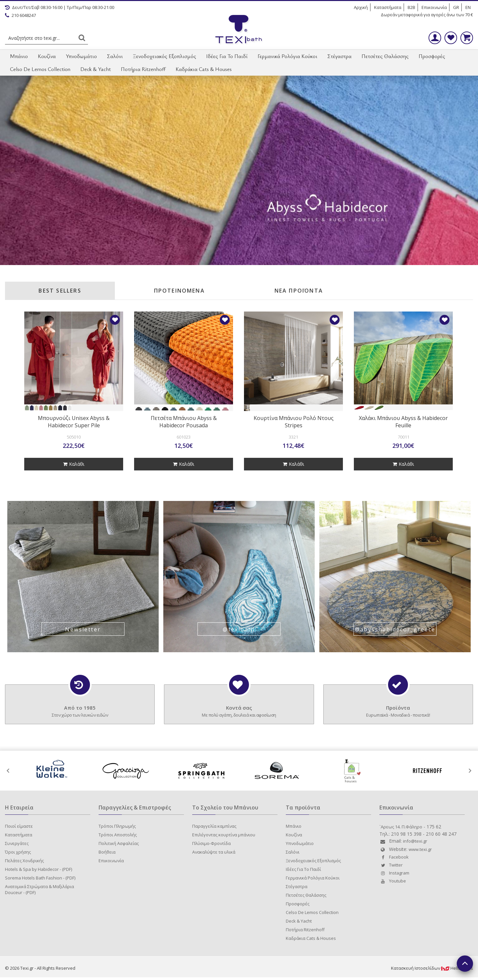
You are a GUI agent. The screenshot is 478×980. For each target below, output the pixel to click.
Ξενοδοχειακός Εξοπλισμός (164, 56)
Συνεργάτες (17, 843)
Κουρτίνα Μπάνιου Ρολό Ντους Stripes (294, 422)
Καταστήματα (388, 7)
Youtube (393, 881)
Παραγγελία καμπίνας (214, 826)
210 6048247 (20, 15)
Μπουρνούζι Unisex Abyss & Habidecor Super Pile (74, 422)
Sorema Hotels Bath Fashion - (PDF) (40, 878)
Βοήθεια (107, 852)
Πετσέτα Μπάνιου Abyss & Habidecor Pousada (184, 422)
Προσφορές (432, 56)
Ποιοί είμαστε (19, 826)
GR (456, 7)
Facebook (394, 857)
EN (468, 7)
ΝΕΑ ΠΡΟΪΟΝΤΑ (299, 291)
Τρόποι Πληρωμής (117, 826)
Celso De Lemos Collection (40, 69)
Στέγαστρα (339, 56)
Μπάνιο (19, 56)
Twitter (391, 865)
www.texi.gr (420, 849)
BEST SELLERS (60, 291)
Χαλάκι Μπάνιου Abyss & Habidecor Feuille (403, 422)
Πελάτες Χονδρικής (24, 861)
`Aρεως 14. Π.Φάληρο (401, 827)
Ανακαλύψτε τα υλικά (214, 852)
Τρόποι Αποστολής (118, 835)
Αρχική (361, 7)
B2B (411, 7)
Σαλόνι (115, 56)
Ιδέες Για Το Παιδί (227, 56)
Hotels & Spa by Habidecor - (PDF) (39, 869)
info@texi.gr (415, 841)
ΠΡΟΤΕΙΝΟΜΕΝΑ (179, 291)
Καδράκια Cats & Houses (204, 69)
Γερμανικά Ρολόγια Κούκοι (287, 56)
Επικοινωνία (434, 7)
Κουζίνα (47, 56)
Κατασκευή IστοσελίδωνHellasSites (432, 968)
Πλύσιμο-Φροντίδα (211, 843)
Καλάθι (74, 464)
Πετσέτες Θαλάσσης (385, 56)
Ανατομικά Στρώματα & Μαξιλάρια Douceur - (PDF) (40, 889)
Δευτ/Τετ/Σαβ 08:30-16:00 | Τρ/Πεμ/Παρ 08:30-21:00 (60, 7)
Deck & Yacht (96, 69)
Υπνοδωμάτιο (81, 56)
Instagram (394, 873)
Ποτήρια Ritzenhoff (143, 69)
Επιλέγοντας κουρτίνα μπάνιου (224, 835)
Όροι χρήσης (18, 852)
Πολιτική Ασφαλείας (119, 843)
